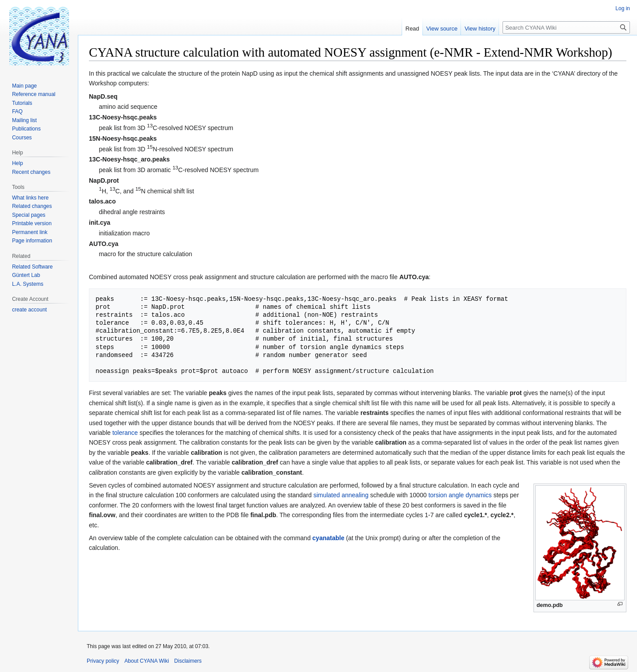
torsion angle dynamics (460, 495)
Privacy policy (103, 661)
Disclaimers (188, 661)
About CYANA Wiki (146, 661)
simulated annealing (341, 495)
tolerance (125, 433)
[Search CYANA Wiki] (566, 27)
